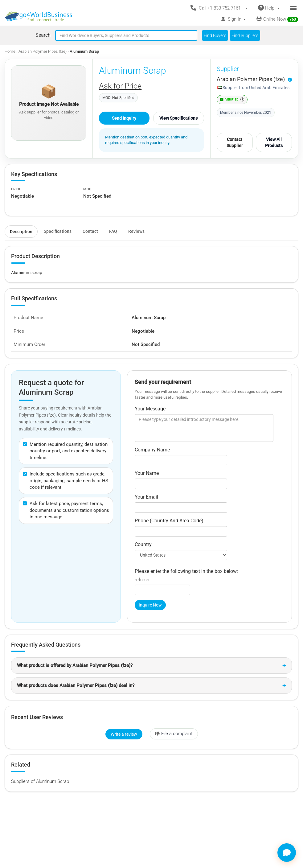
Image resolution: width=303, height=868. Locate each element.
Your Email (146, 497)
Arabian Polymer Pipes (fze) (43, 51)
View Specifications (178, 118)
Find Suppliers (245, 35)
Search (43, 35)
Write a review (124, 734)
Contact (90, 231)
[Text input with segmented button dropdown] (126, 35)
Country (143, 544)
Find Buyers (215, 35)
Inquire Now (150, 605)
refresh (142, 580)
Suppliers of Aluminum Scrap (40, 781)
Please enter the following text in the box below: (186, 571)
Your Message (150, 409)
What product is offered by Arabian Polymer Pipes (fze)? (75, 665)
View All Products (274, 142)
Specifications (58, 231)
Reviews (136, 231)
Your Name (147, 473)
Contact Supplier (235, 142)
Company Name (152, 450)
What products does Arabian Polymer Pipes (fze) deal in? (76, 685)
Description (21, 232)
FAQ (113, 231)
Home (10, 51)
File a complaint (174, 734)
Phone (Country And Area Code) (169, 521)
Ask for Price (120, 86)
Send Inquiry (124, 118)
